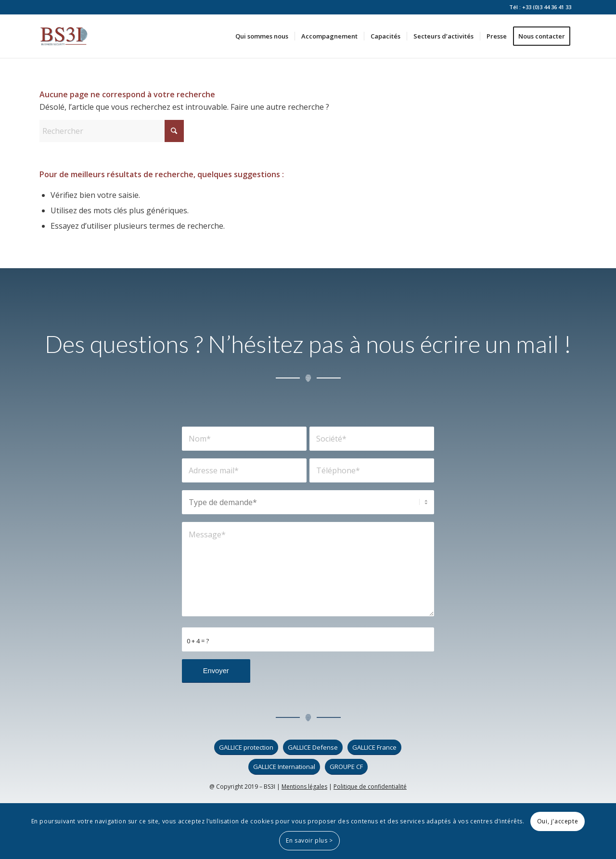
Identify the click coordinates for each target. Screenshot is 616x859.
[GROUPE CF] (346, 767)
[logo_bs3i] (64, 36)
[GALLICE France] (374, 748)
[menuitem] (262, 36)
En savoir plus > (309, 840)
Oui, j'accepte (558, 821)
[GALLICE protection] (246, 748)
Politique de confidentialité (370, 787)
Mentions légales (304, 787)
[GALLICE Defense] (313, 748)
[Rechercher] (112, 131)
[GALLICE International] (284, 767)
